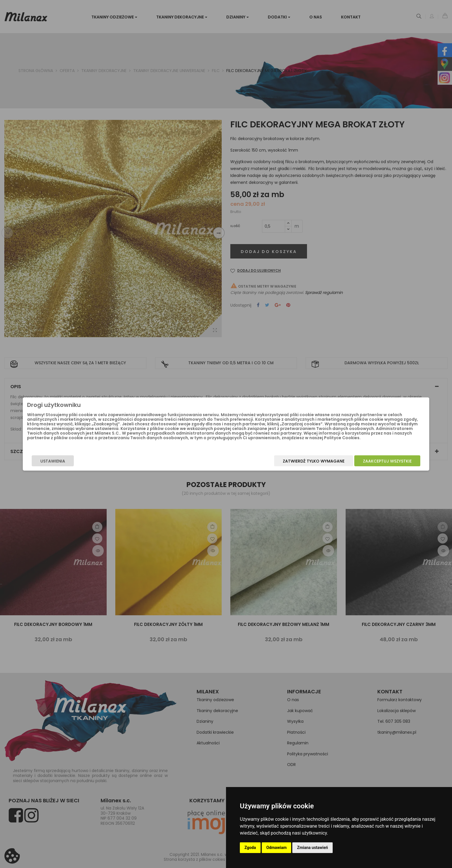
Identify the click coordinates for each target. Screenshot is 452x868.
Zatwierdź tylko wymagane (251, 467)
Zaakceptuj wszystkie (325, 467)
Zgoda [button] (250, 848)
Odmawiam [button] (277, 848)
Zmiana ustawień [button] (312, 848)
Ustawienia (115, 467)
